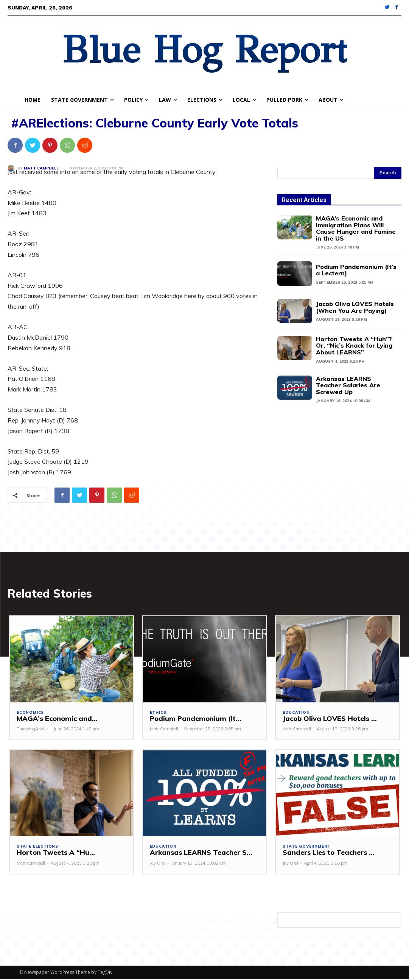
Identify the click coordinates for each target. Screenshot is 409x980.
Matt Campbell (41, 168)
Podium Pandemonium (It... (193, 719)
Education (296, 713)
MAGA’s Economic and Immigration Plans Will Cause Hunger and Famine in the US (356, 228)
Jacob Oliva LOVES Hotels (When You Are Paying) (355, 307)
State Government (307, 847)
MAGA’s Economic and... (55, 719)
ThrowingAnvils (32, 730)
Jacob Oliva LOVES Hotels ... (327, 719)
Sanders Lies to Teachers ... (327, 853)
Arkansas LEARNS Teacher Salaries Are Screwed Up (348, 385)
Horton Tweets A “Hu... (54, 853)
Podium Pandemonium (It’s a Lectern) (356, 270)
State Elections (37, 847)
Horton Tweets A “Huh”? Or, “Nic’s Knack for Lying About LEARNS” (354, 346)
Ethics (158, 713)
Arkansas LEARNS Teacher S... (199, 853)
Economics (30, 713)
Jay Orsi (158, 864)
